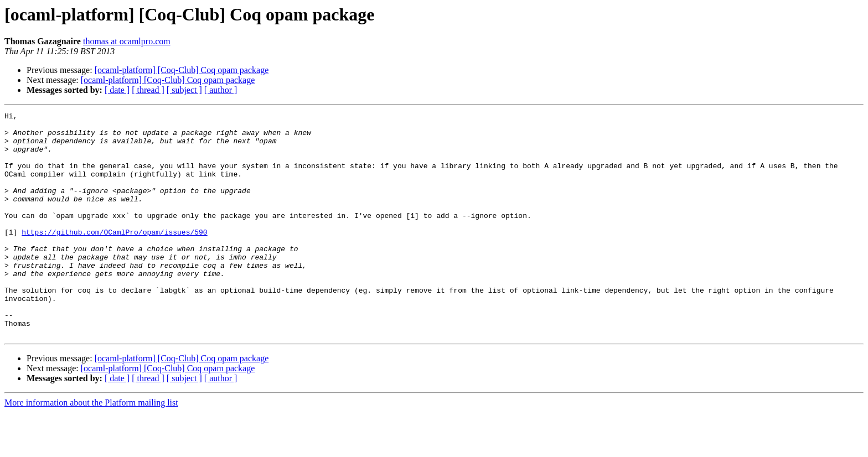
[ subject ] (184, 90)
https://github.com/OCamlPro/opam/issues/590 (114, 257)
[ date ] (117, 90)
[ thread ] (148, 90)
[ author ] (221, 90)
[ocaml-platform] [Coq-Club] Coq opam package (182, 70)
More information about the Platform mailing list (91, 447)
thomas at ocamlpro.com (127, 41)
